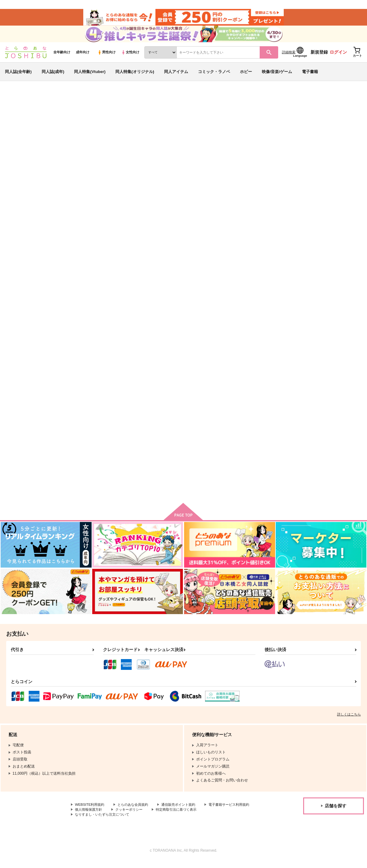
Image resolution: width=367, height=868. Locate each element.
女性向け (130, 56)
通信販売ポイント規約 (185, 811)
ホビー (246, 75)
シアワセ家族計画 (208, 131)
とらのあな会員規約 (136, 811)
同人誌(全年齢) (18, 75)
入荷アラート (270, 118)
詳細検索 (289, 56)
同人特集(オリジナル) (135, 75)
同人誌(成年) (53, 75)
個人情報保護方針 (147, 816)
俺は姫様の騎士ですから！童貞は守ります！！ (280, 131)
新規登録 (319, 56)
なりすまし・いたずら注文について (162, 821)
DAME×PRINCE (19, 137)
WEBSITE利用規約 (91, 811)
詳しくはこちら (349, 720)
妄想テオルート (322, 293)
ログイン (338, 56)
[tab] (144, 195)
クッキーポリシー (190, 816)
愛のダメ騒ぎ (262, 293)
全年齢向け (62, 56)
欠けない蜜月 (204, 293)
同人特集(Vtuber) (90, 75)
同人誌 (40, 102)
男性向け (107, 56)
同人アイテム (176, 75)
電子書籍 (310, 75)
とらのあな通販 (16, 102)
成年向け (83, 56)
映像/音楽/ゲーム (277, 75)
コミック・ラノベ (214, 75)
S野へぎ (54, 131)
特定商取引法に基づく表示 (97, 821)
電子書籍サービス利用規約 (97, 816)
